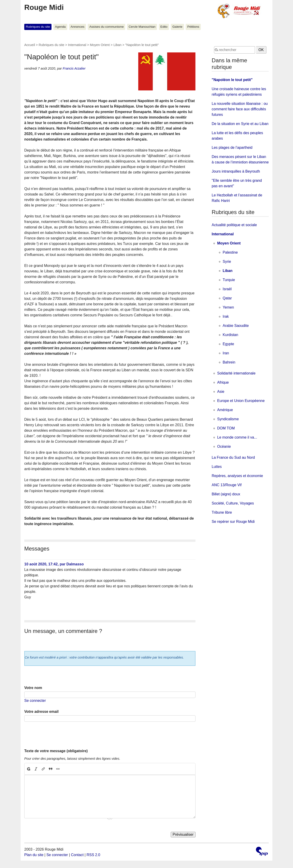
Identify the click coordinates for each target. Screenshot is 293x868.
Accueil (30, 45)
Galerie (177, 27)
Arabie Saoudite (236, 326)
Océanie (224, 446)
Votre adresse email (41, 712)
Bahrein (229, 362)
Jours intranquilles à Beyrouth (236, 171)
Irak (226, 316)
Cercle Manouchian (142, 27)
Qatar (227, 298)
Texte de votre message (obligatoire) (56, 751)
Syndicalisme (228, 419)
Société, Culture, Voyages (233, 503)
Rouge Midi (44, 7)
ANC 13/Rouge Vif (227, 485)
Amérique (225, 410)
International (77, 45)
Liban (118, 45)
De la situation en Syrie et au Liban (240, 124)
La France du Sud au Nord (233, 457)
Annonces (77, 27)
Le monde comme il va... (237, 437)
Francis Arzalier (74, 68)
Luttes (217, 467)
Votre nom (33, 688)
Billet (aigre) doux (226, 494)
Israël (227, 289)
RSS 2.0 (93, 855)
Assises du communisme (106, 27)
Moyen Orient (100, 45)
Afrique (223, 382)
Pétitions (193, 27)
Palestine (230, 252)
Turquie (229, 280)
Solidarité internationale (236, 373)
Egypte (228, 344)
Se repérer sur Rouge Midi (233, 522)
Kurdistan (231, 335)
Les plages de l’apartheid (232, 148)
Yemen (228, 307)
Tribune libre (222, 512)
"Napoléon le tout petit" (232, 80)
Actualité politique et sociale (234, 225)
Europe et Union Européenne (241, 401)
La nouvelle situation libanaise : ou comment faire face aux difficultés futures (240, 109)
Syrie (227, 262)
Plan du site (34, 855)
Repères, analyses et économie (237, 476)
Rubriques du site (38, 27)
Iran (226, 353)
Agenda (60, 27)
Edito (164, 27)
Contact (77, 855)
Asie (221, 392)
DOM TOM (226, 428)
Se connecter (35, 701)
